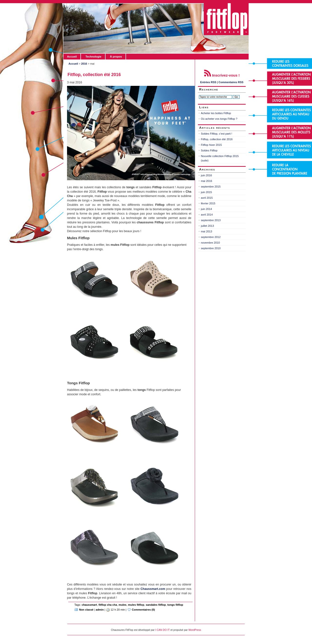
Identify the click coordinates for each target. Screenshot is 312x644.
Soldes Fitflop (209, 150)
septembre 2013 (211, 220)
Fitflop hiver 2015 (211, 145)
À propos (116, 57)
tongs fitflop (175, 605)
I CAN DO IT (162, 630)
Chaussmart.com (153, 589)
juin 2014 (206, 209)
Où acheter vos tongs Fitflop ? (219, 119)
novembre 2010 (210, 243)
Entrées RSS (208, 82)
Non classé (86, 610)
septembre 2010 (211, 248)
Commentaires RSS (231, 82)
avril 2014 (207, 215)
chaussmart (89, 605)
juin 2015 (206, 192)
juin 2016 (206, 175)
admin (100, 610)
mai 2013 (206, 231)
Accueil (72, 57)
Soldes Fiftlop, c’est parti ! (216, 134)
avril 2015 (207, 198)
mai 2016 (206, 181)
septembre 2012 (211, 237)
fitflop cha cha (108, 605)
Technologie (93, 57)
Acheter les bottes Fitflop (216, 113)
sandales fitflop (156, 605)
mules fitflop (136, 605)
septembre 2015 (211, 187)
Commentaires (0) (143, 610)
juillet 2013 (207, 226)
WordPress (195, 630)
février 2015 (208, 203)
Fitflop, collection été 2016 (94, 75)
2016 (84, 64)
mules (122, 605)
